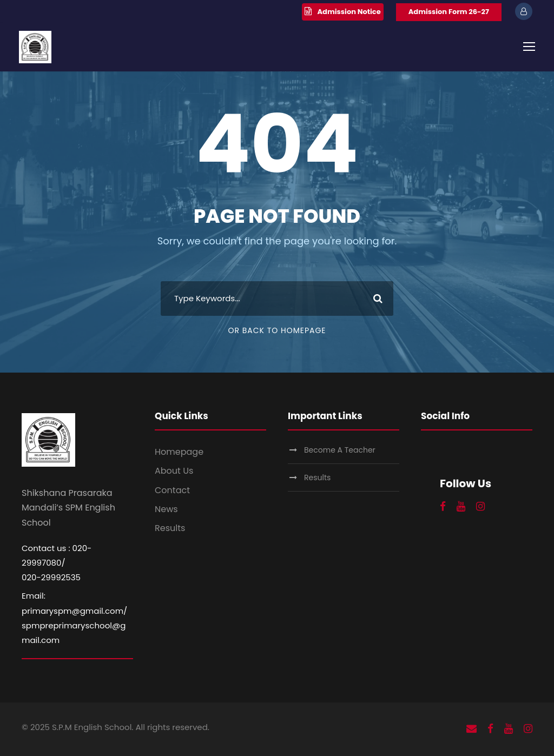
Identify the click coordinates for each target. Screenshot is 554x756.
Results (170, 528)
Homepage (179, 452)
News (166, 509)
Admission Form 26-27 (449, 12)
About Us (174, 471)
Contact (172, 490)
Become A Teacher (340, 450)
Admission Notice (349, 12)
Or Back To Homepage (277, 330)
